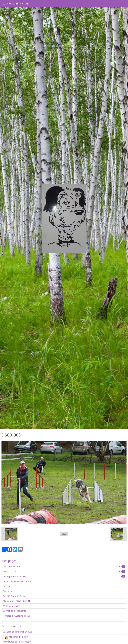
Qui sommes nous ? (64, 567)
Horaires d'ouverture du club (17, 616)
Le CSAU (7, 586)
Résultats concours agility (15, 637)
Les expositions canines (64, 576)
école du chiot (64, 571)
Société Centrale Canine (14, 596)
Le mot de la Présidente (15, 611)
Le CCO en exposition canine (17, 581)
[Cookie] (6, 638)
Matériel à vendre (11, 606)
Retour (64, 534)
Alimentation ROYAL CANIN (16, 601)
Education (8, 591)
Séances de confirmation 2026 (18, 632)
